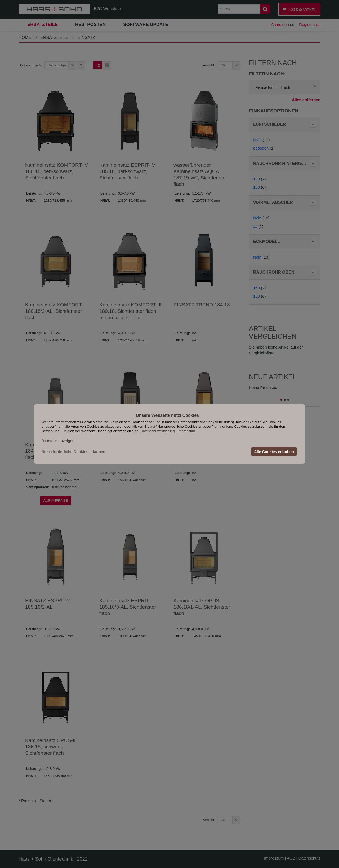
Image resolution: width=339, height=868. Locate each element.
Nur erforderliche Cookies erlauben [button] (73, 452)
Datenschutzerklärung (158, 431)
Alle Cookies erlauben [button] (274, 452)
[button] (58, 441)
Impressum (186, 431)
